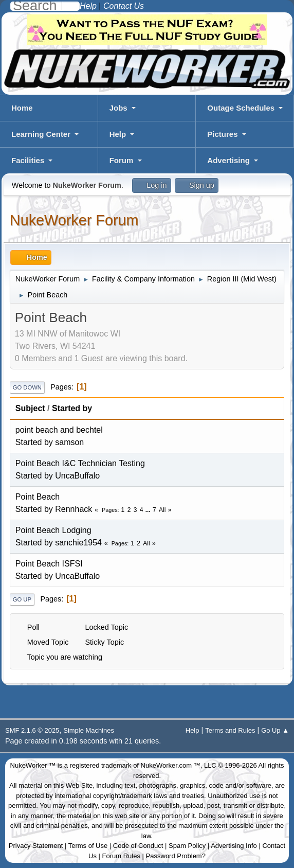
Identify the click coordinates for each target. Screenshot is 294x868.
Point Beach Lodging (53, 530)
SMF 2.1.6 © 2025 (32, 730)
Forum (122, 160)
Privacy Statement (36, 846)
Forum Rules (121, 856)
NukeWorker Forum (74, 220)
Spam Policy (187, 846)
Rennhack (73, 509)
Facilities (28, 160)
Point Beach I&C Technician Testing (80, 463)
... (149, 510)
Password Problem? (176, 856)
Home (22, 108)
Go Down (27, 387)
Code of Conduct (138, 846)
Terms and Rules (230, 730)
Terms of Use (88, 846)
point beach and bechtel (59, 430)
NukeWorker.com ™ (171, 765)
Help (118, 134)
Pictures (222, 134)
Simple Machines (89, 730)
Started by (72, 408)
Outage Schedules (241, 108)
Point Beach (38, 497)
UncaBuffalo (77, 476)
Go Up (22, 599)
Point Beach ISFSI (49, 564)
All (162, 510)
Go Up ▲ (275, 730)
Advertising (228, 160)
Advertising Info (234, 846)
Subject (30, 408)
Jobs (118, 108)
